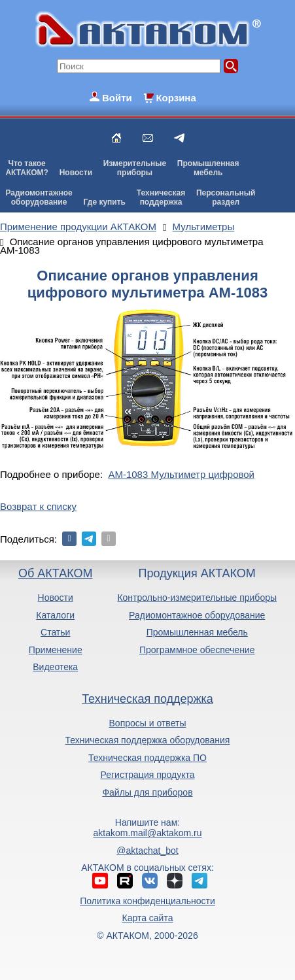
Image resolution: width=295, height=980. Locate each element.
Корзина (176, 98)
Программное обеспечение (197, 650)
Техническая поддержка (147, 699)
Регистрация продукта (147, 775)
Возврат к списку (38, 506)
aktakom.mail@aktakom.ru (148, 833)
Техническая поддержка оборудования (148, 740)
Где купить (104, 202)
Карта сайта (147, 918)
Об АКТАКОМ (55, 573)
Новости (76, 173)
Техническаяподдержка (161, 197)
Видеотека (55, 667)
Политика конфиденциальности (147, 901)
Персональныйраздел (226, 197)
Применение (56, 650)
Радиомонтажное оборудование (197, 615)
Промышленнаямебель (208, 168)
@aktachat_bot (147, 851)
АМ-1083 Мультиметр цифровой (181, 474)
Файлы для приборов (147, 792)
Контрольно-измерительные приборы (197, 598)
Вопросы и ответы (148, 723)
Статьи (55, 632)
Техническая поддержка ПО (147, 758)
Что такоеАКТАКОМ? (27, 168)
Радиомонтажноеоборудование (39, 197)
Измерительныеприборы (135, 168)
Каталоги (55, 615)
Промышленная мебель (197, 632)
